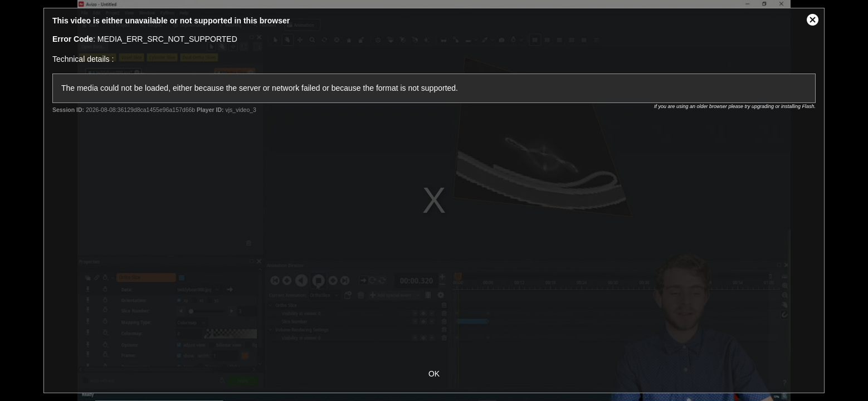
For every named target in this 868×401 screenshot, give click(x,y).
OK (434, 374)
